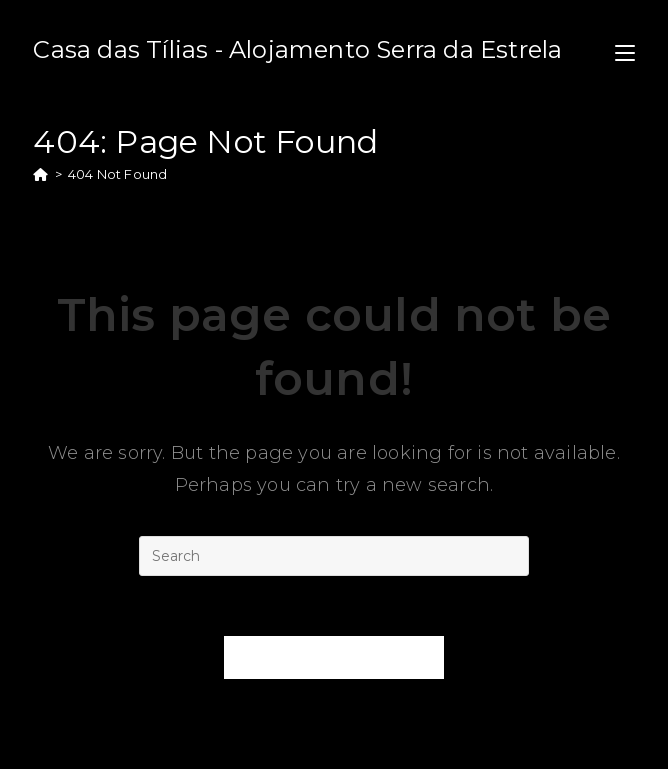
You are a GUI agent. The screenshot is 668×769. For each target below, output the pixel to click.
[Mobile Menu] (625, 49)
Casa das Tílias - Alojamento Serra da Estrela (297, 49)
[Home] (40, 174)
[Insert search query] (334, 556)
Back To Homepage (334, 657)
